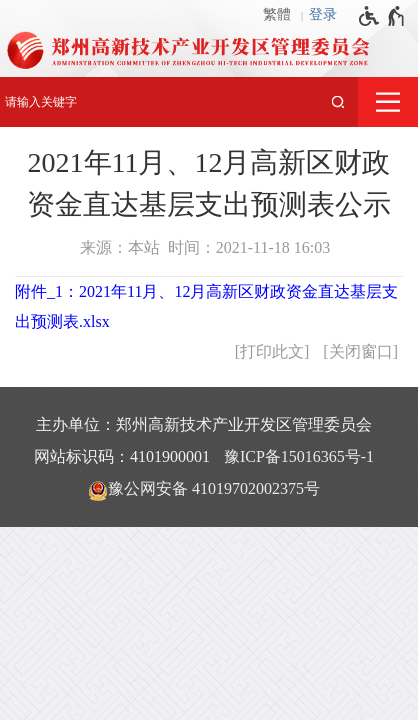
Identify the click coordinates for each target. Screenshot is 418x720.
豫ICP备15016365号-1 (299, 456)
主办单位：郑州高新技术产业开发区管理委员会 (204, 424)
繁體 (277, 14)
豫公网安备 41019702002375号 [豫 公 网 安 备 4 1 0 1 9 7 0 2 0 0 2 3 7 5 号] (204, 490)
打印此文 (272, 351)
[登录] (328, 15)
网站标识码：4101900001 (122, 456)
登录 (323, 14)
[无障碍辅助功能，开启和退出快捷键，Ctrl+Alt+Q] (382, 16)
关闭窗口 (361, 351)
